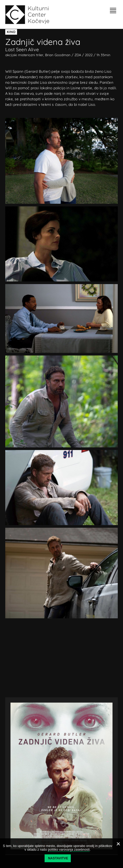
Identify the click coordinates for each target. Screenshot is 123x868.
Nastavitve (58, 858)
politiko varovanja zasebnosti (69, 850)
